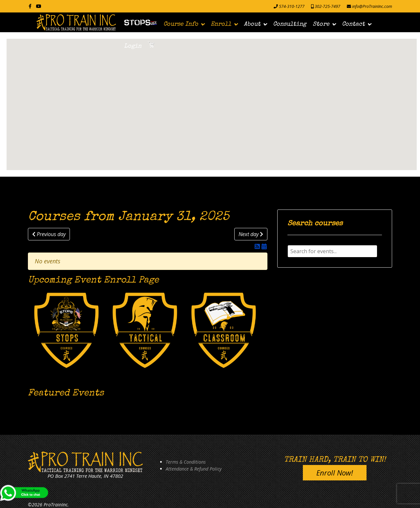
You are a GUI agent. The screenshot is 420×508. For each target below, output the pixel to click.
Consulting (290, 24)
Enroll (221, 24)
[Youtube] (39, 6)
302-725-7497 (327, 6)
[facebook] (30, 6)
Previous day (49, 234)
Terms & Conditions (186, 462)
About (252, 24)
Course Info (181, 24)
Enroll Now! (335, 473)
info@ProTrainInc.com (372, 6)
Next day (251, 234)
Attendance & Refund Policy (194, 469)
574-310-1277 (292, 6)
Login (133, 46)
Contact (353, 24)
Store (321, 24)
